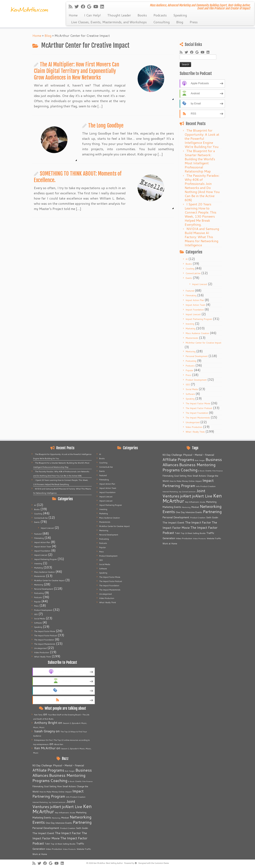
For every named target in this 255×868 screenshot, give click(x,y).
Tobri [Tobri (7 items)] (47, 844)
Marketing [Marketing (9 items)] (81, 812)
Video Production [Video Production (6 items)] (54, 849)
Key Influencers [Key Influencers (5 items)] (62, 813)
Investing (190, 324)
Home (73, 15)
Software (190, 394)
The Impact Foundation (197, 413)
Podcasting (191, 361)
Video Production (194, 427)
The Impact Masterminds (198, 418)
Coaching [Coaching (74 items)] (59, 780)
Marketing (190, 329)
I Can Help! (92, 15)
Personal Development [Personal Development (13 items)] (46, 828)
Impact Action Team (195, 305)
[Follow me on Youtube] (97, 7)
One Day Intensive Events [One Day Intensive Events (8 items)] (59, 823)
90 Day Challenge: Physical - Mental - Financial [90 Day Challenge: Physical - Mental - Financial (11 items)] (58, 765)
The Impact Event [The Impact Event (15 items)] (43, 833)
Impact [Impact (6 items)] (68, 792)
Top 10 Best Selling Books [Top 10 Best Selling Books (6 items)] (63, 844)
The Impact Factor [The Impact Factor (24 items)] (68, 833)
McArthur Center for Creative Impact (203, 343)
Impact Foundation (195, 310)
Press (194, 22)
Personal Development (197, 356)
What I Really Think (195, 432)
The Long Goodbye (106, 126)
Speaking (180, 15)
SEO (188, 385)
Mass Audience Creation (197, 333)
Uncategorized (193, 422)
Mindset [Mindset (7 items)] (65, 818)
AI (187, 259)
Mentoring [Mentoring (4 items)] (56, 818)
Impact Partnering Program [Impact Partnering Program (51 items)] (58, 794)
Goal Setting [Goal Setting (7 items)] (50, 786)
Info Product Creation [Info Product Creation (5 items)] (76, 797)
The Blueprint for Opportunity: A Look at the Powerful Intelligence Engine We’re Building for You (202, 138)
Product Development (196, 380)
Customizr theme (162, 863)
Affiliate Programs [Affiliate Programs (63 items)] (48, 770)
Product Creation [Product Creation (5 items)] (68, 828)
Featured (190, 291)
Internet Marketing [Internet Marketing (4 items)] (40, 802)
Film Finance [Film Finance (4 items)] (87, 781)
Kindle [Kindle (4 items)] (73, 813)
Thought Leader (119, 15)
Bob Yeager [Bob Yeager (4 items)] (70, 771)
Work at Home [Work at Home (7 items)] (40, 854)
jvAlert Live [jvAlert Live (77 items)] (72, 807)
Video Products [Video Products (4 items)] (69, 849)
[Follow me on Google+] (90, 7)
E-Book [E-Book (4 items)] (71, 781)
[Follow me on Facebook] (84, 7)
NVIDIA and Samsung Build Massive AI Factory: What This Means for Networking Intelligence (202, 237)
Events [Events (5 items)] (78, 781)
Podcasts (160, 15)
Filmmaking (191, 295)
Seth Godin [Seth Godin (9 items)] (82, 828)
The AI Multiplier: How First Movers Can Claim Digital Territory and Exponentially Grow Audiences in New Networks (77, 71)
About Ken (59, 744)
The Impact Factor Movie (198, 403)
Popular (189, 370)
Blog (180, 22)
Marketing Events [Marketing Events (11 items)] (42, 818)
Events (189, 278)
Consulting (161, 22)
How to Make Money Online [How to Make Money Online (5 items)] (52, 792)
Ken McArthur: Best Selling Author (108, 863)
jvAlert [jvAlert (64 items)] (56, 807)
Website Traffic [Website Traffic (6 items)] (84, 849)
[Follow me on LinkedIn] (103, 7)
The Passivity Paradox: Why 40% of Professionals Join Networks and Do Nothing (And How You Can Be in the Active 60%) (202, 188)
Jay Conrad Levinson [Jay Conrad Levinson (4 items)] (57, 802)
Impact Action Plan (195, 300)
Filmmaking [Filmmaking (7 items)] (38, 786)
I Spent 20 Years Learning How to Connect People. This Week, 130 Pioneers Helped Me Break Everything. (200, 214)
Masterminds (192, 338)
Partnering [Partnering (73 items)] (82, 822)
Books (142, 15)
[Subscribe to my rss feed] (72, 7)
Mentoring (191, 352)
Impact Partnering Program (199, 319)
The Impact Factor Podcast (199, 408)
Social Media (192, 389)
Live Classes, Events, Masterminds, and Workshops (109, 22)
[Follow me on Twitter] (78, 7)
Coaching (190, 269)
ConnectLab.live (193, 273)
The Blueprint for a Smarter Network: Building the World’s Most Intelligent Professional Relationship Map (200, 161)
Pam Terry (38, 715)
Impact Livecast (200, 284)
